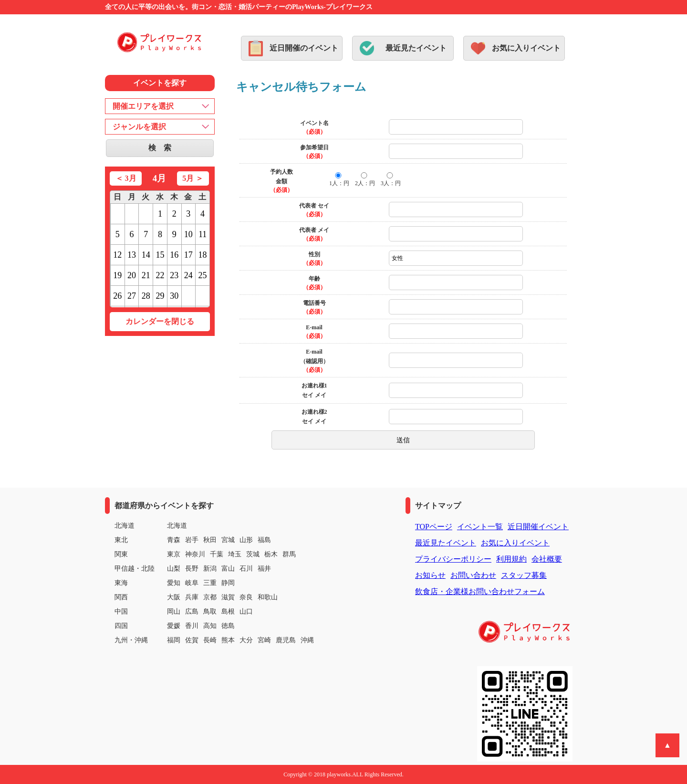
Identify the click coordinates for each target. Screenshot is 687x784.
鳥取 (210, 612)
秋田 (210, 540)
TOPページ (434, 527)
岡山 (174, 612)
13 (132, 255)
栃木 (271, 554)
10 (188, 234)
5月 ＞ (193, 178)
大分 (246, 640)
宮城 (228, 540)
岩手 (192, 540)
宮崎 (264, 640)
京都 (210, 597)
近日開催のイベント (304, 48)
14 (146, 255)
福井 (264, 569)
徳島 (228, 626)
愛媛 (174, 626)
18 (203, 255)
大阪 (174, 597)
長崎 (210, 640)
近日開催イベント (538, 527)
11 (203, 234)
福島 (264, 540)
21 (146, 275)
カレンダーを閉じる (160, 321)
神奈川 (195, 554)
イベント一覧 (480, 527)
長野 (192, 569)
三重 (210, 583)
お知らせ (430, 575)
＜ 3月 (126, 178)
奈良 (246, 597)
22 (160, 275)
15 (160, 255)
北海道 (177, 526)
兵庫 (192, 597)
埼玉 (235, 554)
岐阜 (192, 583)
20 (132, 275)
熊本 (228, 640)
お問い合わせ (473, 575)
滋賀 (228, 597)
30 (174, 296)
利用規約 (511, 559)
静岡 (228, 583)
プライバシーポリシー (453, 559)
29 (160, 296)
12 (117, 255)
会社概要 (547, 559)
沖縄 (307, 640)
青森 (174, 540)
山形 (246, 540)
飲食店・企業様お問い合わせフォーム (480, 591)
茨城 (253, 554)
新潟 (210, 569)
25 (203, 275)
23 (174, 275)
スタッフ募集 (524, 575)
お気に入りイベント (526, 48)
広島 (192, 612)
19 (117, 275)
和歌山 (268, 597)
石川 (246, 569)
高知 (210, 626)
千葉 (217, 554)
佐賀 (192, 640)
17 (188, 255)
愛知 (174, 583)
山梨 (174, 569)
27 (132, 296)
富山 (228, 569)
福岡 (174, 640)
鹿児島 (286, 640)
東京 (174, 554)
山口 (246, 612)
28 (146, 296)
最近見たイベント (416, 48)
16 (174, 255)
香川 (192, 626)
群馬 (289, 554)
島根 (228, 612)
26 (117, 296)
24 (188, 275)
